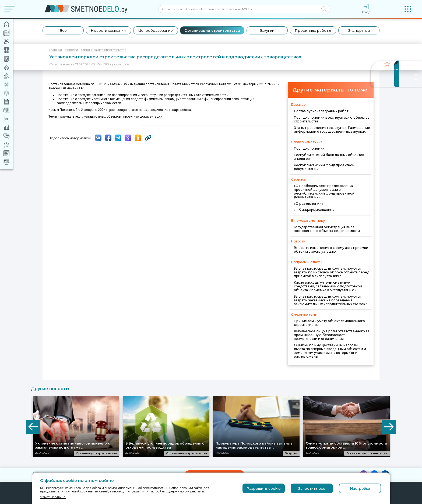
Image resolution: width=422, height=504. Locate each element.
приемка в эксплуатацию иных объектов (90, 117)
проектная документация (143, 117)
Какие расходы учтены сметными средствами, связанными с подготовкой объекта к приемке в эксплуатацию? (328, 286)
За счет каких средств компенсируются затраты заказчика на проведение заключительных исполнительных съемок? (330, 300)
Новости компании (108, 30)
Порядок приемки (309, 148)
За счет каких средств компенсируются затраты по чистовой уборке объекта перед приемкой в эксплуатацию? (332, 272)
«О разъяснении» (309, 204)
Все (63, 30)
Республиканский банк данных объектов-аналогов (330, 157)
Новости (71, 50)
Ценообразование (156, 30)
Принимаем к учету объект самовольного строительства (329, 323)
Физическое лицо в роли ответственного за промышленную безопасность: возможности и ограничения (332, 335)
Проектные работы (313, 30)
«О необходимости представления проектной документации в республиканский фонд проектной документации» (324, 191)
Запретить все (312, 488)
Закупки (267, 30)
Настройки (360, 488)
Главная (56, 50)
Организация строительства (212, 30)
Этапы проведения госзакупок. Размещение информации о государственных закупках (332, 130)
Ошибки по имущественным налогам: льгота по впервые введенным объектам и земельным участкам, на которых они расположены (330, 351)
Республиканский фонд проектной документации (324, 167)
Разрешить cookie (264, 488)
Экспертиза (359, 30)
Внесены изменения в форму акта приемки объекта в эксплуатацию (331, 250)
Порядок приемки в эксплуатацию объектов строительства (332, 119)
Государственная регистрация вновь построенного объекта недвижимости (327, 229)
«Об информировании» (314, 210)
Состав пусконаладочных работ (321, 111)
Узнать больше (53, 497)
